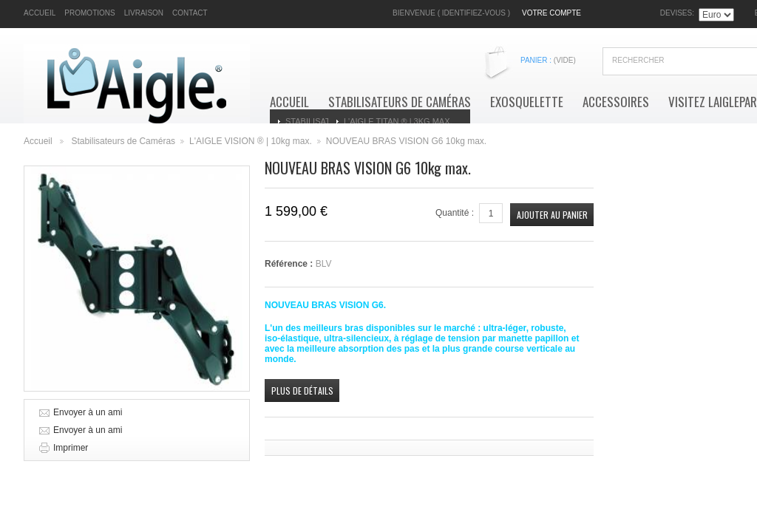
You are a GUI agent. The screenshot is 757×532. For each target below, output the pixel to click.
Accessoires (616, 102)
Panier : (548, 60)
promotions (89, 13)
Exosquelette (527, 102)
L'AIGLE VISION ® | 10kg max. (251, 141)
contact (190, 13)
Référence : (290, 264)
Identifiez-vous (474, 13)
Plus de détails (302, 391)
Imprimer (71, 448)
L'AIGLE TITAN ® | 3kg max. (398, 121)
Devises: (677, 13)
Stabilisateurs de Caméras (400, 102)
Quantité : (455, 213)
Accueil (289, 102)
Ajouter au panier (552, 215)
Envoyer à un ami (88, 412)
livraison (144, 13)
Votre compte (551, 13)
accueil (40, 13)
